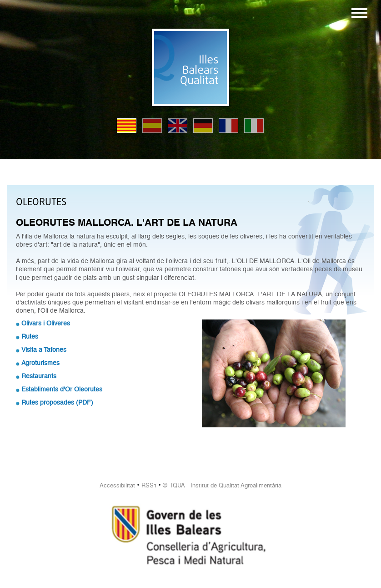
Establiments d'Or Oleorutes (62, 389)
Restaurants (39, 376)
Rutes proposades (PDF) (57, 402)
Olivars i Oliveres (46, 323)
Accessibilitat (117, 485)
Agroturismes (40, 363)
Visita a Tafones (44, 350)
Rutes (30, 336)
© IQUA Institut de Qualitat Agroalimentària (222, 485)
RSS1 (149, 485)
